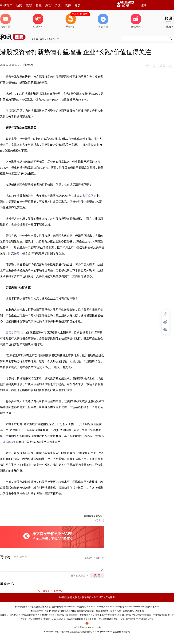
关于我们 (98, 597)
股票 (29, 5)
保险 (42, 39)
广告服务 (110, 597)
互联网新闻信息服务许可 (30, 615)
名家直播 (103, 21)
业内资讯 (51, 39)
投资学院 (6, 21)
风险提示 (140, 611)
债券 (68, 5)
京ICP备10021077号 (145, 619)
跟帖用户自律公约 (95, 558)
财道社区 (38, 21)
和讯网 (35, 39)
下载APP (168, 21)
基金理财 (71, 21)
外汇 (58, 5)
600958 (13, 442)
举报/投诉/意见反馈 (69, 597)
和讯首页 (6, 5)
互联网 (89, 196)
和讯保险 (28, 65)
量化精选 (136, 21)
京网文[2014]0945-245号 (54, 619)
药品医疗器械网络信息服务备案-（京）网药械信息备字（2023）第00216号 (101, 619)
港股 (56, 77)
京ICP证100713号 (9, 615)
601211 (22, 333)
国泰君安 (11, 333)
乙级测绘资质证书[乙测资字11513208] (135, 615)
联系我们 (87, 597)
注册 (144, 5)
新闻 (19, 5)
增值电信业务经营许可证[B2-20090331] (60, 615)
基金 (39, 5)
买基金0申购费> (80, 14)
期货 (48, 5)
